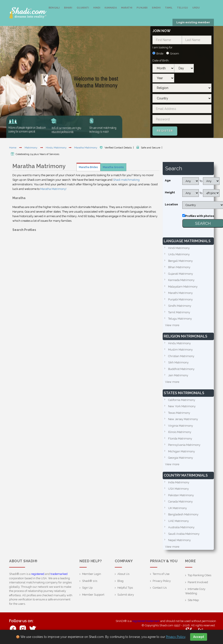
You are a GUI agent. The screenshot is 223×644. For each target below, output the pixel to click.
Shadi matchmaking (126, 180)
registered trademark (146, 621)
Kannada (111, 8)
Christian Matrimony (181, 356)
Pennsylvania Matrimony (184, 445)
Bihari (68, 8)
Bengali (54, 8)
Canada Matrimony (180, 502)
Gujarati (83, 8)
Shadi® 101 (90, 581)
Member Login (92, 574)
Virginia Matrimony (181, 426)
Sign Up (87, 588)
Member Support (93, 595)
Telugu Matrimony (180, 319)
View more (172, 325)
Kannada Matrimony (181, 280)
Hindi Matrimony (179, 248)
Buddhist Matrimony (181, 369)
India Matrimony (179, 482)
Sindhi (156, 8)
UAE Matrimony (178, 521)
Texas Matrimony (179, 413)
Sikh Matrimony (178, 362)
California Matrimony (182, 400)
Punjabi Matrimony (180, 299)
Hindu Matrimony (56, 148)
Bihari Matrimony (179, 267)
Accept (199, 637)
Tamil (169, 8)
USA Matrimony (178, 489)
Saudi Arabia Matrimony (184, 534)
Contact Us (160, 588)
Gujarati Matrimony (181, 274)
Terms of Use (161, 574)
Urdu (196, 8)
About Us (123, 574)
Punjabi (142, 8)
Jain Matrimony (178, 375)
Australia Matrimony (181, 527)
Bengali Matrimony (181, 261)
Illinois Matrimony (180, 432)
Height (170, 192)
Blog (120, 581)
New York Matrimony (182, 406)
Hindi (97, 8)
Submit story (126, 595)
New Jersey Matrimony (183, 419)
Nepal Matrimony (179, 540)
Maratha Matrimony (86, 148)
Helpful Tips (125, 588)
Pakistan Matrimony (181, 495)
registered (38, 574)
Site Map (193, 600)
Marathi (127, 8)
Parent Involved (198, 582)
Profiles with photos (200, 216)
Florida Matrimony (180, 439)
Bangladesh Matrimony (183, 514)
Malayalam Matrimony (183, 287)
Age (168, 180)
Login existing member (193, 22)
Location (171, 204)
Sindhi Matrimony (180, 306)
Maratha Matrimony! (53, 189)
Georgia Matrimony (181, 458)
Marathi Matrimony (180, 293)
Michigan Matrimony (182, 451)
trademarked (59, 574)
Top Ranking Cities (199, 575)
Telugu (182, 8)
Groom (175, 54)
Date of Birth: (161, 60)
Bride (160, 54)
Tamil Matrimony (179, 312)
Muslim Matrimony (180, 350)
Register (165, 131)
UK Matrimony (177, 508)
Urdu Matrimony (179, 254)
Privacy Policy (162, 581)
